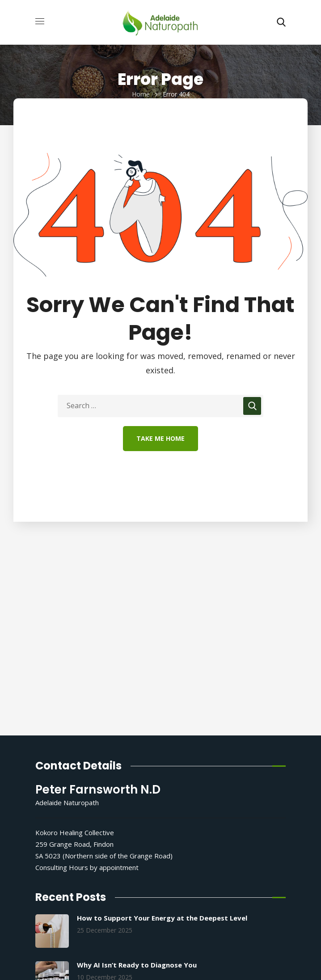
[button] (281, 22)
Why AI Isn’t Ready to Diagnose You (137, 965)
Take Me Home (160, 438)
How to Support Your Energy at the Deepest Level (162, 918)
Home (141, 94)
